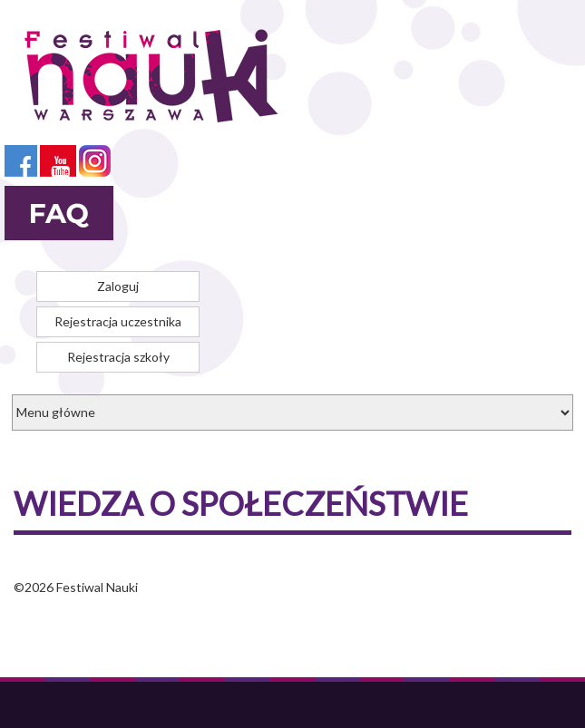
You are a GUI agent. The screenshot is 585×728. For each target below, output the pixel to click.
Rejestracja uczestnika (118, 321)
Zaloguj (118, 286)
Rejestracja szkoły (118, 357)
